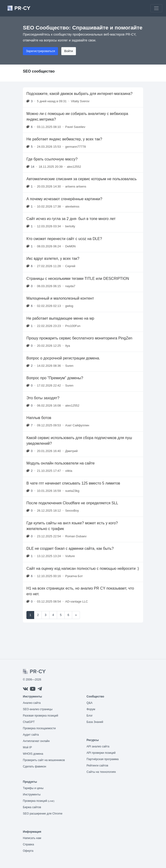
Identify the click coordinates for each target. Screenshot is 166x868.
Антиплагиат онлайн (36, 741)
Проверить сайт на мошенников (44, 760)
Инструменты (32, 795)
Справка (28, 844)
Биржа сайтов (32, 807)
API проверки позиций (101, 753)
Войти (69, 51)
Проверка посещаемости (39, 728)
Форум (91, 709)
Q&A (89, 703)
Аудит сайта (31, 735)
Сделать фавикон (35, 766)
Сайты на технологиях (101, 772)
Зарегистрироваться (40, 51)
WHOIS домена (33, 754)
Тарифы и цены (33, 788)
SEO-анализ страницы (38, 709)
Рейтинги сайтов (97, 766)
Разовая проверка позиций (40, 716)
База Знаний (95, 722)
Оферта (28, 851)
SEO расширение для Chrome (43, 814)
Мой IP (27, 747)
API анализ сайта (98, 746)
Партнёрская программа (103, 759)
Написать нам (32, 838)
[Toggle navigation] (156, 8)
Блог (90, 716)
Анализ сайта (32, 703)
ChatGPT (29, 722)
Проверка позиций (39, 801)
